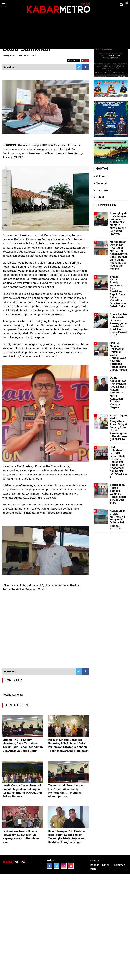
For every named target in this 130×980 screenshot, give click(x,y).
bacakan (74, 60)
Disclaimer (118, 865)
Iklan (93, 869)
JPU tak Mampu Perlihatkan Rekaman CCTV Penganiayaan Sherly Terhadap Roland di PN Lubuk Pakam (118, 357)
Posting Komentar (13, 695)
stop (85, 60)
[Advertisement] (65, 24)
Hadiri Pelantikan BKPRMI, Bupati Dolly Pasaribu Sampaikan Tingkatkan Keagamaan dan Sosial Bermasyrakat (118, 462)
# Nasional (100, 183)
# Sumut (99, 197)
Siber (106, 865)
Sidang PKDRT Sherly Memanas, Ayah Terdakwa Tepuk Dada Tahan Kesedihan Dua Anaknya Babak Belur (118, 291)
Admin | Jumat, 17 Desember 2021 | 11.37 (19, 55)
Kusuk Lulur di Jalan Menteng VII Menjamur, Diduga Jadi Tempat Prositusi (117, 520)
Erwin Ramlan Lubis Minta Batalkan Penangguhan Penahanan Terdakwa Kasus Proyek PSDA (119, 325)
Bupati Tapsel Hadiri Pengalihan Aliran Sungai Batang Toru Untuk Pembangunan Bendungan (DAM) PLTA (119, 427)
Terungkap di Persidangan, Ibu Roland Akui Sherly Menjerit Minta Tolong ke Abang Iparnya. (118, 224)
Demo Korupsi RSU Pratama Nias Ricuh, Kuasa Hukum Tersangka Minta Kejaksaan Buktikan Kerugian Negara (118, 393)
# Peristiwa (101, 190)
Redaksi (95, 865)
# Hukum (99, 177)
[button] (127, 2)
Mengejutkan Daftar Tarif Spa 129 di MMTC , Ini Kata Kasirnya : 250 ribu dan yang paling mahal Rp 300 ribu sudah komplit (119, 255)
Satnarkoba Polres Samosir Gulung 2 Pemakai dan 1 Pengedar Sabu (118, 494)
